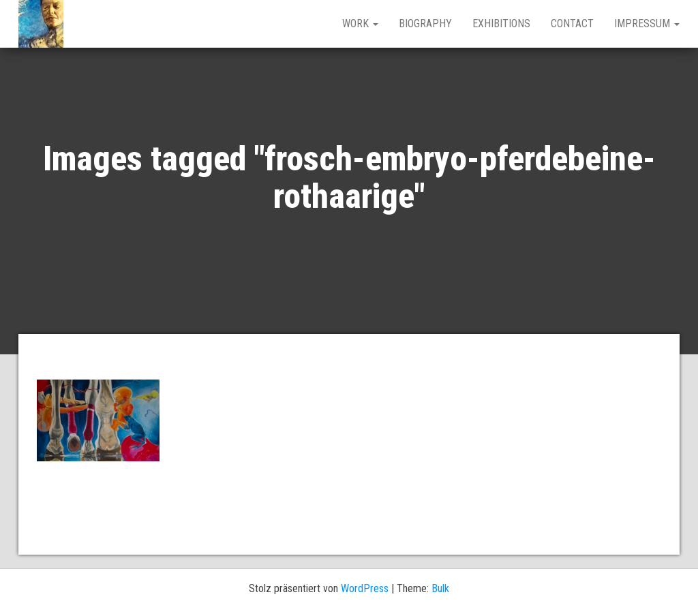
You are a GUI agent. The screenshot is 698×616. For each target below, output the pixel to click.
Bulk (440, 588)
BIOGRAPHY (425, 24)
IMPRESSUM (647, 24)
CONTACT (572, 24)
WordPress (365, 588)
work (360, 24)
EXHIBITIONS (501, 24)
